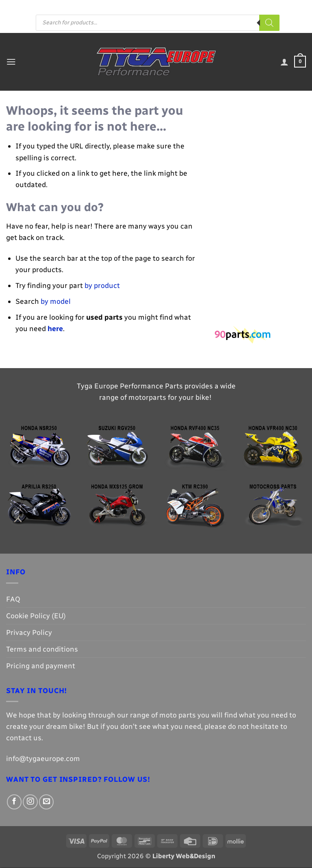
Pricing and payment (148, 6)
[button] (12, 62)
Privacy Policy (29, 633)
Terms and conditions (42, 650)
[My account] (284, 63)
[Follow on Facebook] (183, 7)
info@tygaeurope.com (43, 759)
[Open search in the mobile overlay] (158, 24)
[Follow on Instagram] (192, 7)
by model (56, 302)
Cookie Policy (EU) (36, 616)
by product (102, 286)
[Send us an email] (201, 7)
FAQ (109, 6)
